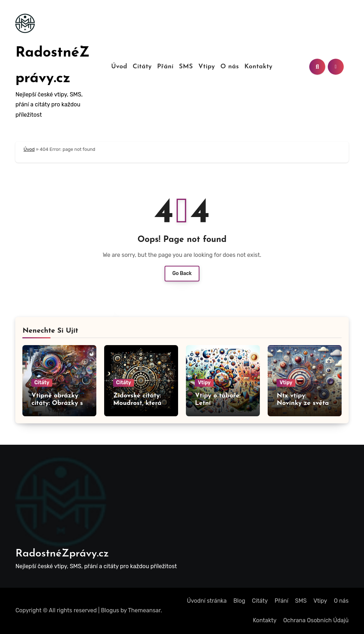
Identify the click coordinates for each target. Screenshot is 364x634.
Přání (165, 67)
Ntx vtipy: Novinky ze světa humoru (303, 403)
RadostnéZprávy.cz (62, 554)
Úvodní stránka (207, 601)
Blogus (110, 610)
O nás (230, 67)
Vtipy (207, 67)
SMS (186, 67)
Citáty (142, 67)
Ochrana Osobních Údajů (316, 620)
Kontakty (258, 67)
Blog (239, 601)
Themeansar (144, 610)
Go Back (182, 273)
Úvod (119, 67)
